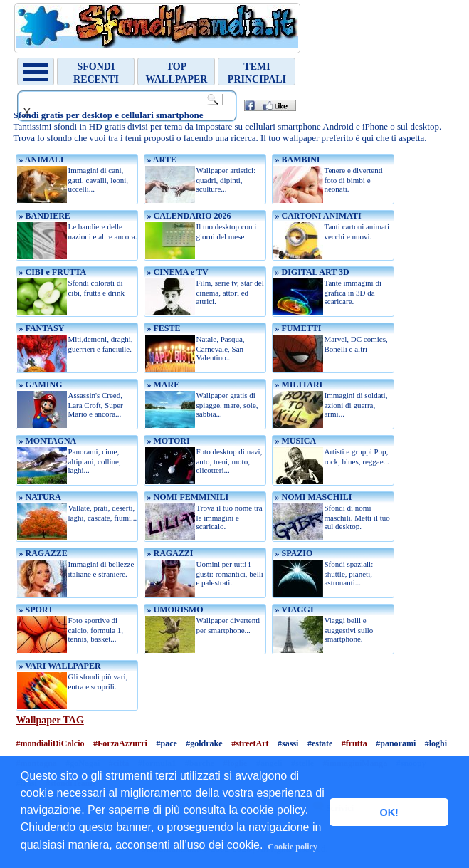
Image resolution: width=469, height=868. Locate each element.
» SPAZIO (293, 553)
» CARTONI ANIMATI (317, 216)
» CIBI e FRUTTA (51, 272)
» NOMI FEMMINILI (186, 497)
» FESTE (162, 328)
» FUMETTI (297, 328)
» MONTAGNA (46, 441)
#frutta (354, 743)
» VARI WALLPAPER (58, 666)
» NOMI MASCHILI (312, 497)
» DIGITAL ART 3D (311, 272)
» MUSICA (294, 441)
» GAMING (39, 385)
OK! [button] (389, 812)
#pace (166, 743)
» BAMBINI (296, 160)
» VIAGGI (293, 610)
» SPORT (35, 610)
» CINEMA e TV (176, 272)
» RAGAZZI (169, 553)
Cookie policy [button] (293, 847)
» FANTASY (40, 328)
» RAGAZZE (42, 553)
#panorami (396, 743)
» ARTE (160, 160)
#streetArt (250, 743)
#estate (320, 743)
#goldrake (204, 743)
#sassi (288, 743)
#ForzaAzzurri (120, 743)
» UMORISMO (174, 610)
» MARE (162, 385)
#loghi (436, 743)
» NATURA (38, 497)
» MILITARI (297, 385)
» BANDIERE (43, 216)
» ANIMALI (40, 160)
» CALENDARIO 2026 (188, 216)
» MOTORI (167, 441)
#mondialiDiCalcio (50, 743)
